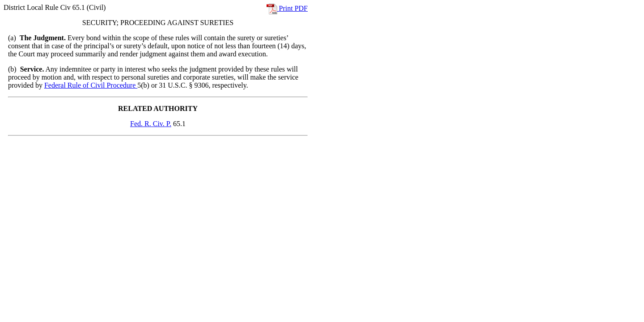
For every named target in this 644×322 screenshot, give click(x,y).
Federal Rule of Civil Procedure (91, 85)
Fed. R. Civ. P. (151, 124)
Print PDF (287, 8)
